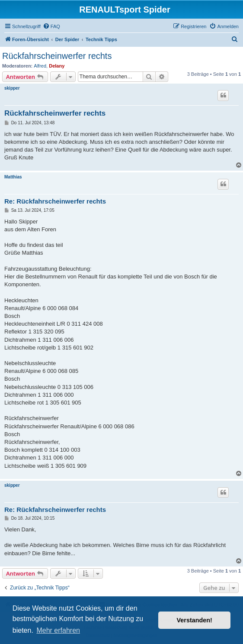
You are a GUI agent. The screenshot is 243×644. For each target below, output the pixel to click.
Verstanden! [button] (195, 620)
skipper (12, 88)
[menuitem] (51, 26)
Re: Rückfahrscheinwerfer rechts (55, 201)
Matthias (13, 177)
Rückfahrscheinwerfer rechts (57, 56)
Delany (57, 66)
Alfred (40, 66)
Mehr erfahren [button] (58, 630)
